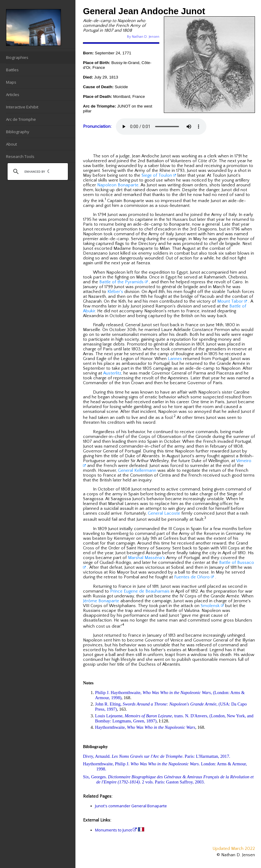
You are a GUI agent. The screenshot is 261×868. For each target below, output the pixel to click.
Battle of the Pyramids (124, 282)
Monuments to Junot (116, 830)
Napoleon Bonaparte (118, 185)
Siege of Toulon (159, 175)
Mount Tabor (232, 301)
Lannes (175, 359)
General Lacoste (164, 513)
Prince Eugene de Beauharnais (140, 591)
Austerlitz (112, 373)
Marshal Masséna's (146, 558)
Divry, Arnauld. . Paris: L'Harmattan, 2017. (157, 756)
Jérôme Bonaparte (101, 601)
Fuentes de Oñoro (194, 577)
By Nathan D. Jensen (143, 37)
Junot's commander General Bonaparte (131, 806)
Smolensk (212, 606)
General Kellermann (137, 471)
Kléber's (115, 292)
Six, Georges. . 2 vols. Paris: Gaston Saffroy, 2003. (168, 779)
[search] (37, 172)
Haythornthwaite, (145, 727)
